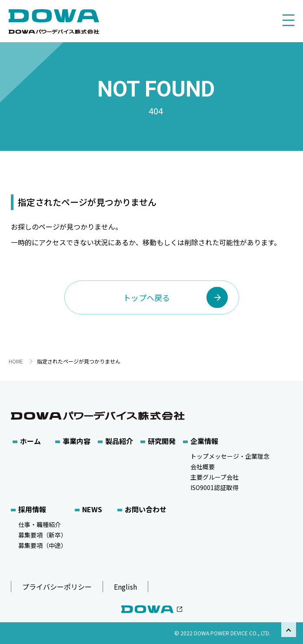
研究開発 (162, 441)
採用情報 (32, 509)
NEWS (92, 509)
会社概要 (203, 467)
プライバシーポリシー (57, 587)
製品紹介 (119, 441)
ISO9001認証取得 (214, 487)
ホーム (30, 441)
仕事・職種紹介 (40, 524)
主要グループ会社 (215, 477)
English (125, 587)
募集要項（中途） (43, 545)
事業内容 (77, 441)
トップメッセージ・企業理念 (230, 456)
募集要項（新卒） (43, 535)
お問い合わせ (146, 509)
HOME (16, 361)
